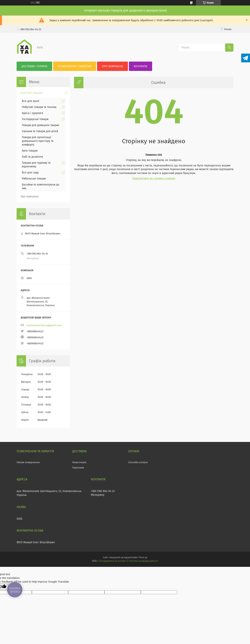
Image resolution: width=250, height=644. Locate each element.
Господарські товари (35, 119)
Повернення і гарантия (75, 66)
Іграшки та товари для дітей (40, 131)
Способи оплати (138, 462)
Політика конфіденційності (143, 561)
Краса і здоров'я (33, 113)
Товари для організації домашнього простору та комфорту (38, 141)
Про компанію (112, 66)
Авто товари (30, 151)
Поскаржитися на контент (113, 561)
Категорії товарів (32, 93)
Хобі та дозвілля (32, 157)
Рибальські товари (34, 179)
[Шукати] (229, 48)
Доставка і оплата (34, 66)
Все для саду (30, 173)
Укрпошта (78, 468)
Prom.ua (143, 557)
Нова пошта (79, 462)
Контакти (141, 66)
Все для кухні (31, 101)
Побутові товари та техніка (39, 107)
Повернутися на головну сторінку (154, 178)
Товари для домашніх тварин (41, 125)
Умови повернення (28, 462)
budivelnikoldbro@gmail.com (44, 325)
